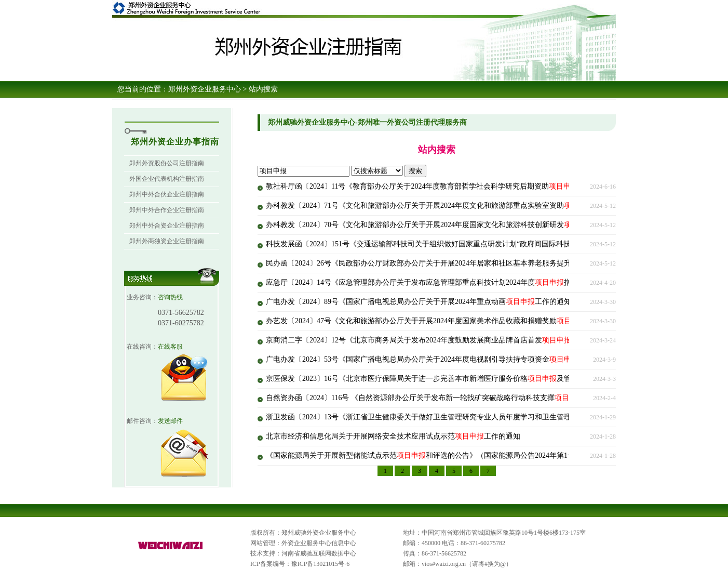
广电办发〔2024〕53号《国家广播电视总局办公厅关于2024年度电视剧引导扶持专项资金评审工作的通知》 (451, 359)
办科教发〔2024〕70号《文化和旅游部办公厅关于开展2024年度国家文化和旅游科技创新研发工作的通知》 (451, 225)
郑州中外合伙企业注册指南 (167, 194)
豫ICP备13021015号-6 (321, 564)
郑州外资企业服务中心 (205, 89)
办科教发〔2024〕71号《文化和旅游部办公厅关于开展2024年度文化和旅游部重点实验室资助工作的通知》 (451, 206)
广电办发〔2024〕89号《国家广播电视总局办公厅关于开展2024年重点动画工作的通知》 (422, 302)
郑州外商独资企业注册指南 (167, 241)
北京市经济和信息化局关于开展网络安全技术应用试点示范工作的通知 (393, 436)
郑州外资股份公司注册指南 (167, 163)
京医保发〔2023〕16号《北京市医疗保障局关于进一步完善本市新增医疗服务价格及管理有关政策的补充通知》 (459, 379)
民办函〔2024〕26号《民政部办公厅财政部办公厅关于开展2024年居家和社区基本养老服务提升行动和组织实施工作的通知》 (480, 263)
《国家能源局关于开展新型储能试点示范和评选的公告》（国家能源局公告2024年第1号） (424, 455)
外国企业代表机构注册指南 (167, 179)
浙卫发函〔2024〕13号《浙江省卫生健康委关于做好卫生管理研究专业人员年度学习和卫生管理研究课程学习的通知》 (469, 417)
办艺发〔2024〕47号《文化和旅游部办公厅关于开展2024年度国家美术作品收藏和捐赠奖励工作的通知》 (448, 321)
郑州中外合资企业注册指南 (167, 226)
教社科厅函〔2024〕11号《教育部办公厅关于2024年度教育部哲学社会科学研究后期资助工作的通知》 (444, 186)
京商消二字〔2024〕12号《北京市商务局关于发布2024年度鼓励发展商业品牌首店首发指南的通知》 (440, 340)
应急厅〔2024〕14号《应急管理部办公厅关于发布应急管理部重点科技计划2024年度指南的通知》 (437, 282)
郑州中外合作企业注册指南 (167, 210)
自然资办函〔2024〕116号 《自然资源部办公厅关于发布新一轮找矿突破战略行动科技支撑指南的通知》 (447, 398)
